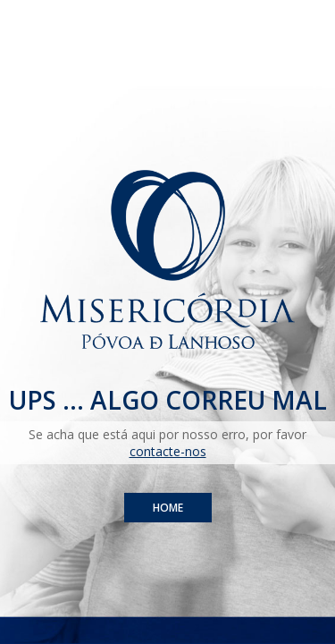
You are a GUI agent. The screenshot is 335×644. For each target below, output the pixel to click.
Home (168, 508)
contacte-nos (168, 451)
